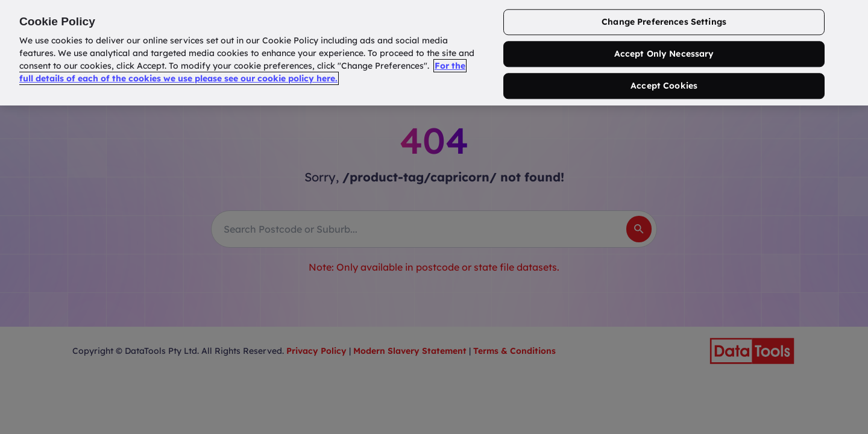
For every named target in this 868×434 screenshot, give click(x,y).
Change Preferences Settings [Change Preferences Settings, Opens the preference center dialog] (664, 22)
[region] (434, 53)
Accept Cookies (664, 86)
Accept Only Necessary (664, 54)
